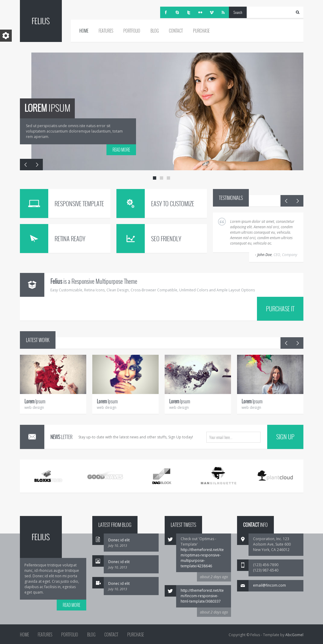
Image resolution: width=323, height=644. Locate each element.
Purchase (201, 31)
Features (106, 31)
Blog (155, 31)
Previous (26, 165)
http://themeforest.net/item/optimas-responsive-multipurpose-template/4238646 (202, 558)
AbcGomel (294, 635)
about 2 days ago (214, 577)
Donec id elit (119, 540)
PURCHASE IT (280, 309)
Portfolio (132, 31)
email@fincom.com (269, 585)
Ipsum (35, 401)
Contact (176, 31)
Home (84, 31)
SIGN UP (285, 437)
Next (37, 165)
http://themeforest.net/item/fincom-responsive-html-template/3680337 (202, 596)
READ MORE (121, 150)
